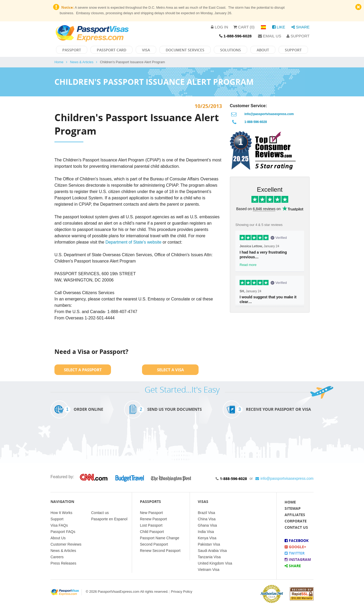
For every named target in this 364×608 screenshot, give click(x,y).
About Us (58, 538)
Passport (72, 50)
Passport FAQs (63, 532)
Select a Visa (170, 370)
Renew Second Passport (160, 551)
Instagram (298, 559)
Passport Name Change (160, 538)
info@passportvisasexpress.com (269, 114)
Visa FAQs (59, 525)
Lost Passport (151, 525)
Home (59, 62)
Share (300, 27)
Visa (146, 50)
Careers (57, 557)
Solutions (231, 50)
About (263, 50)
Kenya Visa (207, 538)
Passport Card (112, 50)
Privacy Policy (182, 592)
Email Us (270, 36)
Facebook (297, 540)
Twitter (295, 553)
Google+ (295, 547)
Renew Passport (153, 519)
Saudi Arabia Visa (212, 551)
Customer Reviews (66, 544)
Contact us (100, 513)
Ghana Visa (207, 525)
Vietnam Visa (209, 570)
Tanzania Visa (209, 557)
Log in (219, 27)
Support (298, 36)
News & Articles (82, 62)
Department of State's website (133, 242)
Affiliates (295, 515)
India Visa (206, 532)
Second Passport (154, 544)
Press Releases (63, 563)
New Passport (151, 513)
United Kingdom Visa (215, 563)
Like (279, 27)
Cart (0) (244, 27)
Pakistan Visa (209, 544)
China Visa (207, 519)
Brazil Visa (206, 513)
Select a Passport (83, 370)
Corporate (296, 521)
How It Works (61, 513)
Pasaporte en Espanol (109, 519)
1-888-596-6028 (256, 122)
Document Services (185, 50)
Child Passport (152, 532)
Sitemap (293, 508)
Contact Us (296, 527)
